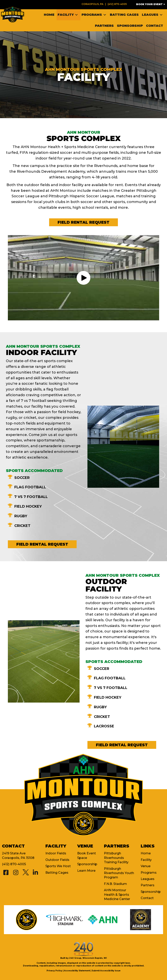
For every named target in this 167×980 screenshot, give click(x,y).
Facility (146, 860)
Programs (149, 873)
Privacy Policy (54, 971)
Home (146, 853)
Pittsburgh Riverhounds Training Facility (116, 858)
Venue (146, 866)
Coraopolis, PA (92, 4)
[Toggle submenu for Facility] (76, 15)
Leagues (148, 879)
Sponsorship (87, 864)
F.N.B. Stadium (115, 884)
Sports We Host (58, 866)
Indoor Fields (56, 853)
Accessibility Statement (77, 971)
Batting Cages (57, 873)
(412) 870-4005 (117, 4)
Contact (147, 898)
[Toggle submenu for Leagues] (161, 15)
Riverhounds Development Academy (51, 172)
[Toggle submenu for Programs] (105, 15)
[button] (151, 4)
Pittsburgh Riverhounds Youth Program (119, 873)
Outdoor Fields (57, 860)
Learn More (86, 871)
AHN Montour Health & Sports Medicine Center (117, 895)
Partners (148, 885)
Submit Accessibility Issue (106, 971)
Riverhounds (106, 166)
